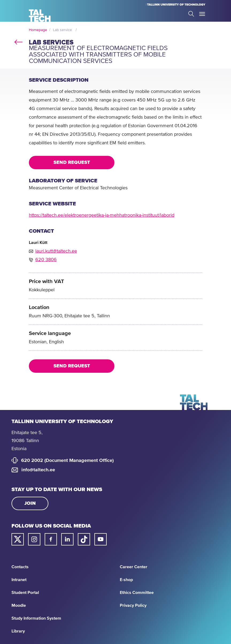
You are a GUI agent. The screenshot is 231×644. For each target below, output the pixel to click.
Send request (72, 163)
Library (18, 631)
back (18, 41)
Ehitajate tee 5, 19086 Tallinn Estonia (27, 441)
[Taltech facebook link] (51, 539)
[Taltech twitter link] (18, 539)
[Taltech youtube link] (101, 539)
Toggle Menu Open (202, 14)
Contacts (20, 567)
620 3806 (46, 260)
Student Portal (25, 593)
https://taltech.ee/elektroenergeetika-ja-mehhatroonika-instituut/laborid (102, 215)
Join (30, 503)
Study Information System (36, 618)
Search (191, 14)
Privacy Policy (133, 605)
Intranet (19, 580)
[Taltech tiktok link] (84, 539)
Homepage (38, 30)
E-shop (126, 580)
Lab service (62, 30)
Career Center (134, 567)
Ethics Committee (137, 593)
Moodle (19, 605)
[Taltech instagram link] (34, 539)
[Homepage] (40, 16)
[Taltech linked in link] (67, 539)
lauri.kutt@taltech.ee (56, 251)
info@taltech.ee (38, 470)
